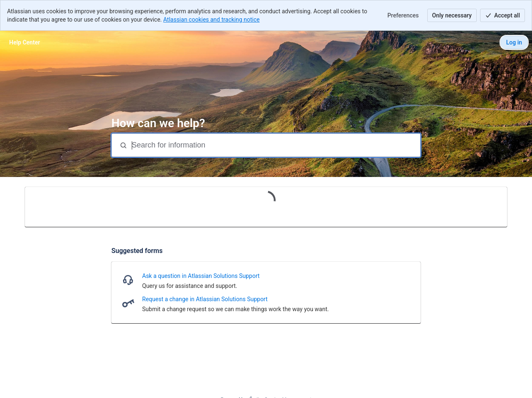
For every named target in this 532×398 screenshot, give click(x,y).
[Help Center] (25, 42)
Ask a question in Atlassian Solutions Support (201, 276)
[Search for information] (275, 145)
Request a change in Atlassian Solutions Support (205, 299)
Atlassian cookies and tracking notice (212, 20)
